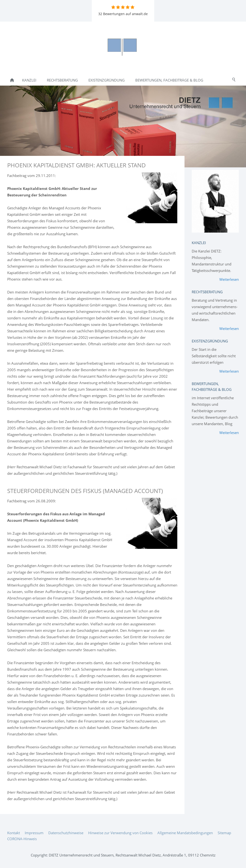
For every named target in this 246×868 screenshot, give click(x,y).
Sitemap (224, 833)
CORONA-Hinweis (22, 839)
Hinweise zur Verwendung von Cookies (120, 833)
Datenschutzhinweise (66, 833)
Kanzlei (199, 243)
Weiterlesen (229, 279)
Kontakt (14, 833)
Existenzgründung (210, 341)
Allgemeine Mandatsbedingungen (185, 833)
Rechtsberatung (207, 292)
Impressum (34, 833)
